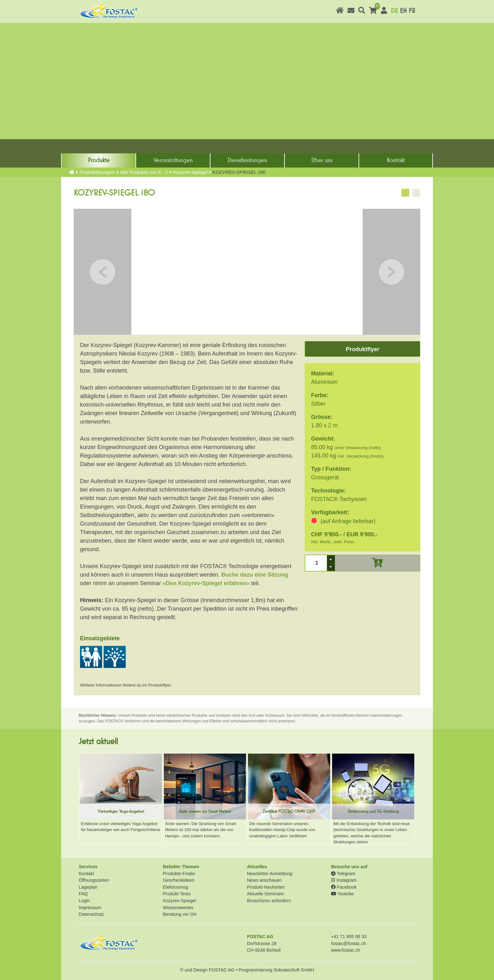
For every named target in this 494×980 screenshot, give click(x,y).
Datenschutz (91, 914)
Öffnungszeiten (94, 880)
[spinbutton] (316, 563)
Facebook (344, 887)
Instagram (344, 880)
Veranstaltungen (173, 160)
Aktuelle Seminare (265, 894)
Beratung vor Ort (180, 914)
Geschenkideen (179, 880)
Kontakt (396, 160)
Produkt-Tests (177, 894)
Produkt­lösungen (97, 172)
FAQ (83, 894)
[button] (331, 559)
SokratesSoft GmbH (294, 970)
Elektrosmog (175, 887)
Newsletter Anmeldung (270, 874)
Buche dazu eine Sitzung (255, 575)
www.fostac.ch (346, 950)
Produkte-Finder (179, 874)
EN (403, 11)
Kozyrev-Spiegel (190, 172)
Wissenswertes (178, 908)
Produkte (99, 160)
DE (394, 11)
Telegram (343, 874)
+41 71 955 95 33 (349, 937)
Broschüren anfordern (269, 901)
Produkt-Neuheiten (266, 887)
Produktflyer (363, 349)
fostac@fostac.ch (349, 943)
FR (412, 11)
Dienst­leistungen (247, 160)
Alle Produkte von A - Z (144, 172)
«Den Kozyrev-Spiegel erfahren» (206, 583)
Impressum (90, 908)
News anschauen (264, 880)
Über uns (322, 160)
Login (84, 901)
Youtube (342, 894)
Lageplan (88, 887)
